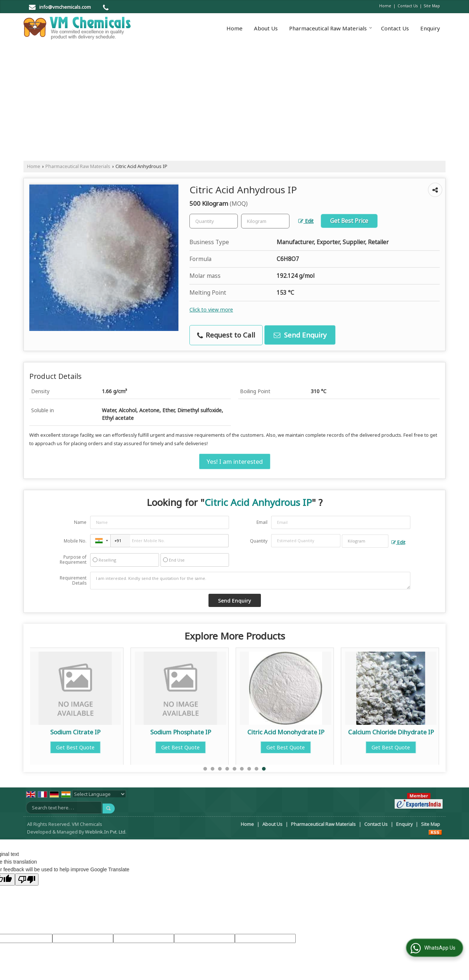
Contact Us (408, 6)
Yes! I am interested (235, 461)
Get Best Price (349, 221)
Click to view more (211, 310)
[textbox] (265, 221)
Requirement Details (73, 581)
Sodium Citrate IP (84, 732)
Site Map (432, 6)
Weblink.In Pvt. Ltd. (106, 832)
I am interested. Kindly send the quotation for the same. (250, 581)
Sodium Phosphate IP (190, 732)
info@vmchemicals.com (65, 7)
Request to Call (226, 335)
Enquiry (430, 28)
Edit (306, 221)
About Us (266, 28)
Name (80, 522)
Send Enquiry (300, 335)
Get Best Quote (84, 747)
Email (262, 522)
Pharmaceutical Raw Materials (331, 28)
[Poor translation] (27, 880)
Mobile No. (75, 541)
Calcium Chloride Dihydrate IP (400, 732)
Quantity (259, 541)
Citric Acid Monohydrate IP (295, 732)
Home (385, 6)
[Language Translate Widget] (99, 794)
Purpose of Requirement (73, 560)
